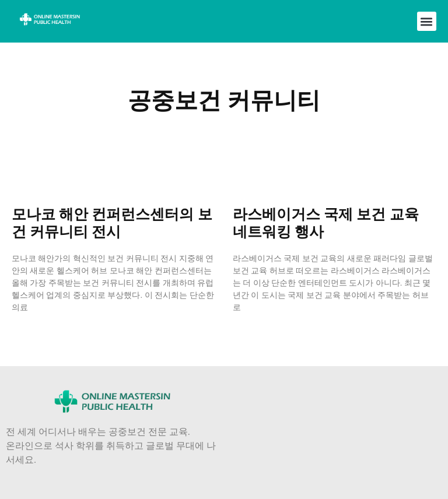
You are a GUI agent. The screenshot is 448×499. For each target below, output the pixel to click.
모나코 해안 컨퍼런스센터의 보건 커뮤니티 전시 (112, 223)
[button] (427, 21)
